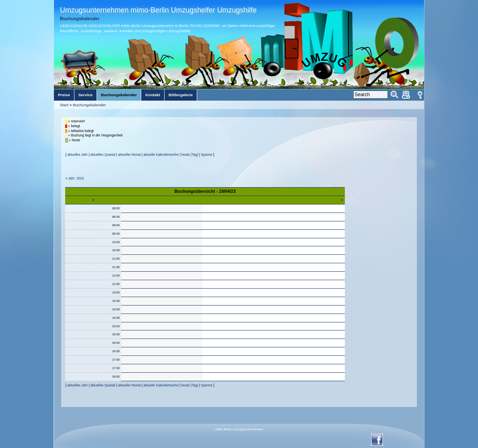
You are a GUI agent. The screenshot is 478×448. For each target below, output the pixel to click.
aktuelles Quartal (103, 155)
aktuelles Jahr (77, 155)
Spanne (206, 155)
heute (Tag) (190, 155)
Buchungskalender (89, 105)
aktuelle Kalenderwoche (161, 155)
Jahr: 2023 (76, 179)
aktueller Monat (129, 155)
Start (64, 105)
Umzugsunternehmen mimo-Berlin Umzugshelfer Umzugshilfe (158, 10)
